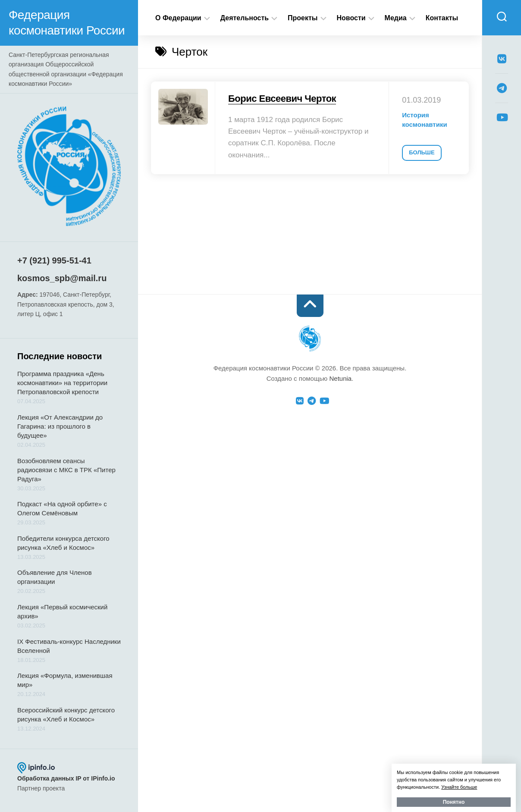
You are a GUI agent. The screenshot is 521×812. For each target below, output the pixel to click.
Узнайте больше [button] (459, 787)
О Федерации (178, 18)
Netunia (340, 378)
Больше (422, 152)
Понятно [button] (454, 802)
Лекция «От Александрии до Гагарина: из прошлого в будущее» (60, 426)
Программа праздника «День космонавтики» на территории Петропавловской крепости (62, 383)
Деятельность (245, 18)
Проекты (303, 18)
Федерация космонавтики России (67, 23)
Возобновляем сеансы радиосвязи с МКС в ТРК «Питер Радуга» (66, 470)
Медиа (396, 18)
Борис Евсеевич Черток (282, 99)
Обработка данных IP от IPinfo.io (66, 778)
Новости (351, 18)
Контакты (442, 18)
